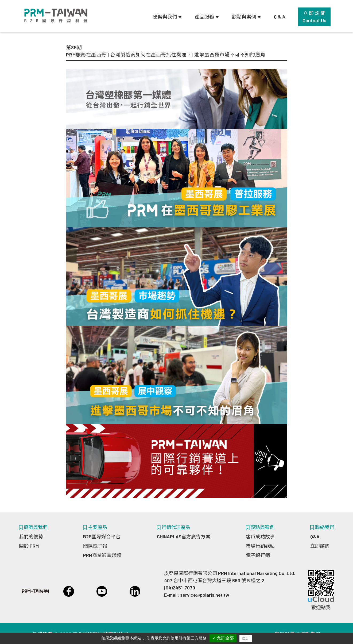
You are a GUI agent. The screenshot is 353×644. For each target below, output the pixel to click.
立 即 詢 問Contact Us (314, 17)
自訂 (246, 638)
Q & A (280, 17)
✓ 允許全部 (223, 638)
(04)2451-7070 (180, 588)
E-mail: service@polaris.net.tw (197, 595)
